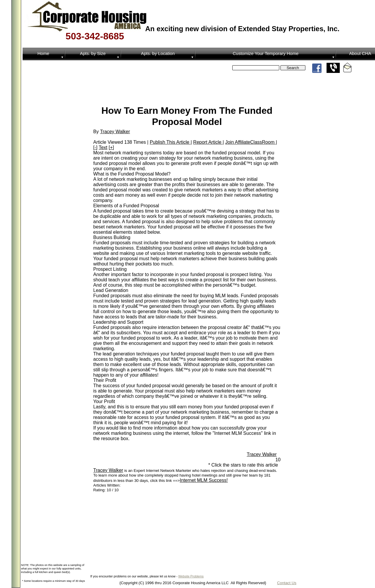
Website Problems (191, 576)
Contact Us (287, 583)
